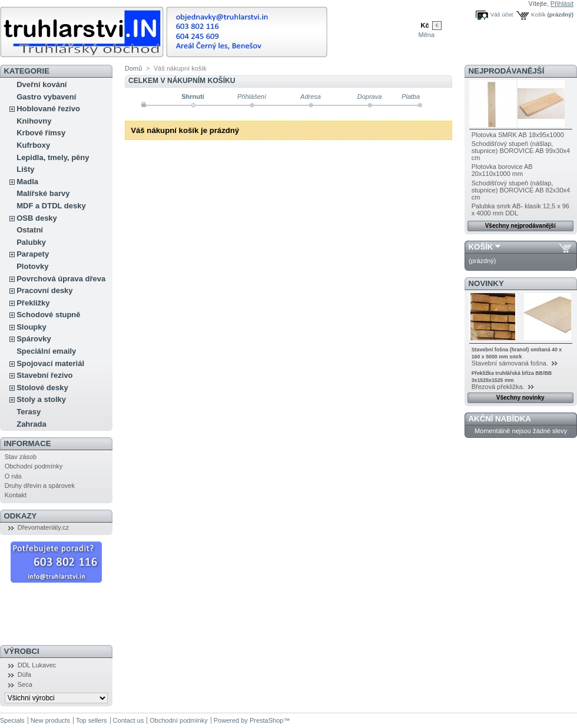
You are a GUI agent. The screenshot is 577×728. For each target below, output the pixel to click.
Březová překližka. (499, 387)
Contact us (129, 720)
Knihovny (34, 121)
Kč (425, 25)
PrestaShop (266, 720)
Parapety (33, 254)
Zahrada (31, 424)
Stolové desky (42, 388)
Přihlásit (562, 4)
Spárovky (34, 339)
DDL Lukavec (37, 665)
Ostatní (30, 230)
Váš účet (502, 14)
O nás (13, 476)
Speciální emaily (46, 351)
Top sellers (92, 720)
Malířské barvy (43, 193)
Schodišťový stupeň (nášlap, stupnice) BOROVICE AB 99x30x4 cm (521, 151)
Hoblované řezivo (48, 109)
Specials (12, 720)
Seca (25, 684)
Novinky (486, 283)
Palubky (31, 242)
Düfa (24, 674)
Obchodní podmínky (34, 466)
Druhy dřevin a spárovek (40, 486)
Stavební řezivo (44, 375)
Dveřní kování (42, 84)
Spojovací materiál (50, 363)
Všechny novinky (520, 398)
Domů (133, 68)
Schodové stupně (48, 315)
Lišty (25, 169)
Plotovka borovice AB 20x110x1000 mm (502, 170)
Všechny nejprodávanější (520, 226)
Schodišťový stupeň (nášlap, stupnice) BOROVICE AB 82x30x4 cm (521, 190)
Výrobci (22, 651)
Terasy (29, 412)
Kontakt (16, 495)
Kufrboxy (33, 145)
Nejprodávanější (507, 71)
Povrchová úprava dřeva (61, 279)
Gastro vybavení (46, 97)
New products (50, 720)
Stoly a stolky (41, 399)
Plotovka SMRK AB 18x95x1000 (518, 135)
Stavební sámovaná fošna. (511, 363)
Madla (27, 182)
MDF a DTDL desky (51, 206)
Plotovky (32, 266)
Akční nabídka (500, 419)
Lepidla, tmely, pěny (53, 157)
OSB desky (37, 218)
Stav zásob (21, 457)
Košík (538, 14)
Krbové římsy (41, 133)
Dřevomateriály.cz (43, 527)
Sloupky (31, 327)
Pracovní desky (44, 290)
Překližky (33, 303)
